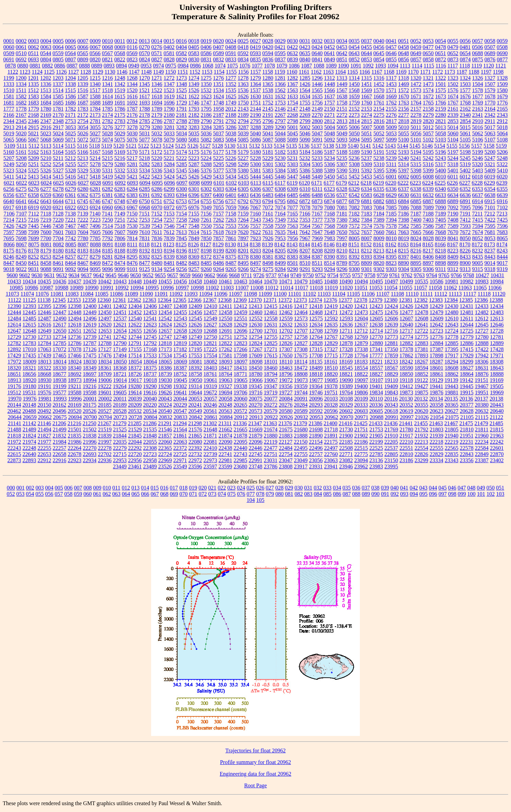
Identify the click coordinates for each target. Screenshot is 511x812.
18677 (60, 374)
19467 (482, 386)
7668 (440, 232)
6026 (71, 183)
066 (145, 494)
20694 (75, 417)
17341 (376, 349)
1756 (317, 103)
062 (107, 494)
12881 (391, 343)
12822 (226, 343)
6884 (403, 201)
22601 (497, 448)
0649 (416, 53)
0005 (58, 41)
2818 (404, 121)
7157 (218, 214)
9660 (197, 275)
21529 (135, 429)
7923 (256, 238)
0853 (367, 59)
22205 (391, 442)
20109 (361, 399)
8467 (83, 263)
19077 (316, 380)
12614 (14, 325)
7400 (416, 220)
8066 (9, 244)
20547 (180, 411)
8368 (182, 257)
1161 (304, 72)
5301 (268, 164)
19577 (60, 392)
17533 (150, 355)
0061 (21, 47)
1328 (502, 78)
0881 (35, 66)
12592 (331, 318)
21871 (210, 436)
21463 (436, 423)
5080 (182, 140)
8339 (169, 257)
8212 (366, 251)
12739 (90, 337)
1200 (21, 78)
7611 (157, 232)
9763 (419, 275)
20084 (286, 399)
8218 (440, 251)
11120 (499, 294)
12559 (286, 318)
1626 (243, 96)
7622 (255, 232)
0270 (144, 47)
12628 (226, 325)
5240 (403, 158)
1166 (364, 72)
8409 (453, 257)
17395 (452, 349)
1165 (352, 72)
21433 (376, 423)
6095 (157, 183)
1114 (417, 66)
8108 (120, 244)
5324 (21, 170)
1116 (441, 66)
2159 (441, 109)
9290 (293, 269)
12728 (497, 331)
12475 (376, 312)
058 (69, 494)
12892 (14, 349)
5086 (256, 140)
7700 (46, 238)
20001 (90, 399)
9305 (416, 269)
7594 (478, 226)
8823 (391, 263)
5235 (342, 158)
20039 (135, 399)
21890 (316, 436)
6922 (71, 207)
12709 (331, 331)
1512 (33, 90)
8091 (108, 244)
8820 (379, 263)
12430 (451, 306)
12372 (285, 300)
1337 (58, 84)
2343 (502, 115)
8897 (428, 263)
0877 (502, 59)
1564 (305, 90)
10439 (90, 281)
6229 (489, 183)
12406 (150, 306)
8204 (268, 251)
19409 (391, 386)
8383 (293, 257)
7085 (391, 207)
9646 (123, 275)
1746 (194, 103)
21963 (497, 436)
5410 (502, 170)
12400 (90, 306)
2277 (404, 115)
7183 (366, 214)
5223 (194, 158)
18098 (256, 362)
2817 (391, 121)
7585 (416, 226)
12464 (301, 312)
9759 (382, 275)
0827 (157, 59)
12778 (452, 337)
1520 (132, 90)
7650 (342, 232)
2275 (379, 115)
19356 (285, 386)
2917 (58, 127)
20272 (271, 405)
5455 (379, 177)
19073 (301, 380)
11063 (465, 288)
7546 (169, 226)
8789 (342, 263)
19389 (346, 386)
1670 (404, 96)
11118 (484, 294)
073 (212, 494)
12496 (90, 318)
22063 (180, 442)
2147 (293, 109)
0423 (305, 47)
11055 (406, 288)
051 (500, 488)
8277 (83, 257)
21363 (270, 423)
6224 (428, 183)
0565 (83, 53)
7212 (490, 214)
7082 (354, 207)
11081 (57, 294)
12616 (45, 325)
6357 (21, 195)
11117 (470, 294)
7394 (391, 220)
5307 (342, 164)
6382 (120, 195)
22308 (150, 448)
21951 (467, 436)
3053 (71, 127)
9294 (330, 269)
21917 (406, 436)
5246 (477, 158)
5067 (34, 140)
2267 (280, 115)
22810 (406, 454)
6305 (243, 189)
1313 (342, 78)
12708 (316, 331)
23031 (271, 460)
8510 (305, 263)
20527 (105, 411)
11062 (450, 288)
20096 (316, 399)
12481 (467, 312)
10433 (14, 281)
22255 (45, 448)
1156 (243, 72)
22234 (482, 442)
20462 (14, 411)
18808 (301, 374)
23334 (437, 460)
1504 (478, 84)
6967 (132, 207)
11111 (426, 294)
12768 (346, 337)
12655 (135, 331)
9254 (169, 269)
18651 (14, 374)
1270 (144, 78)
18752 (180, 374)
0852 (354, 59)
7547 (182, 226)
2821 (441, 121)
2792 (231, 121)
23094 (361, 460)
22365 (165, 448)
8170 (465, 244)
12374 (315, 300)
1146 (122, 72)
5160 (9, 152)
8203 (256, 251)
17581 (226, 355)
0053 (428, 41)
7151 (144, 214)
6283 (120, 189)
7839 (169, 238)
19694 (226, 392)
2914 (21, 127)
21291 (165, 423)
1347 (169, 84)
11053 (376, 288)
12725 (466, 331)
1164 (340, 72)
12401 (105, 306)
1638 (342, 96)
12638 (376, 325)
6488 (317, 195)
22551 (406, 448)
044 (433, 488)
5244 (453, 158)
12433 (482, 306)
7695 (9, 238)
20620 (422, 411)
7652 (354, 232)
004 (49, 488)
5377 (219, 170)
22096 (256, 442)
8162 (391, 244)
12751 (226, 337)
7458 (58, 226)
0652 (453, 53)
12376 (330, 300)
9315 (477, 269)
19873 (406, 392)
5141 (366, 146)
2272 (342, 115)
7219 (46, 220)
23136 (376, 460)
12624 (165, 325)
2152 (354, 109)
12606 (391, 318)
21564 (180, 429)
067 (155, 494)
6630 (404, 195)
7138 (70, 214)
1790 (169, 109)
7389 (379, 220)
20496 (60, 411)
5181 (268, 152)
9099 (120, 269)
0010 (108, 41)
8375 (231, 257)
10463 (241, 281)
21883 (286, 436)
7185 (391, 214)
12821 (210, 343)
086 (337, 494)
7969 (317, 238)
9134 (157, 269)
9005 (477, 263)
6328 (342, 189)
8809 (366, 263)
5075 (120, 140)
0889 (97, 66)
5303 (293, 164)
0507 (490, 47)
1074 (220, 66)
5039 (243, 133)
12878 (346, 343)
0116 (132, 47)
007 (78, 488)
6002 (404, 177)
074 (222, 494)
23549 (180, 466)
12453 (150, 312)
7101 (490, 207)
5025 (71, 133)
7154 (181, 214)
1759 (354, 103)
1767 (453, 103)
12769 (361, 337)
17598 (241, 355)
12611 (467, 318)
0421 (280, 47)
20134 (436, 399)
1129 (98, 72)
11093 (191, 294)
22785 (376, 454)
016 (164, 488)
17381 (422, 349)
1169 (401, 72)
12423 (376, 306)
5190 (367, 152)
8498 (268, 263)
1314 (354, 78)
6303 (219, 189)
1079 (282, 66)
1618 (157, 96)
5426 (194, 177)
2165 (502, 109)
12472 (346, 312)
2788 (182, 121)
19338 (240, 386)
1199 (9, 78)
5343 (169, 170)
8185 (108, 251)
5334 (145, 170)
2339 (453, 115)
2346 (34, 121)
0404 (181, 47)
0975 (171, 66)
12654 (120, 331)
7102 (502, 207)
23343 (452, 460)
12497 (105, 318)
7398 (404, 220)
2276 (391, 115)
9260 (206, 269)
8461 (58, 263)
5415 (58, 177)
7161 (268, 214)
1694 (157, 103)
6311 (317, 189)
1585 (58, 96)
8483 (194, 263)
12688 (210, 331)
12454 (165, 312)
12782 (14, 343)
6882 (379, 201)
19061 (210, 380)
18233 (391, 362)
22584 (482, 448)
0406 (206, 47)
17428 (497, 349)
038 (375, 488)
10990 (92, 288)
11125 (29, 300)
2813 (342, 121)
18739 (165, 374)
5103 (441, 140)
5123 (156, 146)
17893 (422, 355)
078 (260, 494)
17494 (120, 355)
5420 (120, 177)
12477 (406, 312)
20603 (361, 411)
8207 (305, 251)
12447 (60, 312)
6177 (329, 183)
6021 (9, 183)
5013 (440, 127)
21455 (421, 423)
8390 (330, 257)
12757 (286, 337)
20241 (195, 405)
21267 (105, 423)
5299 (243, 164)
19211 (75, 386)
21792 (422, 429)
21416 (345, 423)
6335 (379, 189)
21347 (255, 423)
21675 (286, 429)
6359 (46, 195)
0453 (342, 47)
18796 (286, 374)
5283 (157, 164)
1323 (453, 78)
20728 (135, 417)
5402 (465, 170)
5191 (379, 152)
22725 (180, 454)
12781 (497, 337)
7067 (256, 207)
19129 (436, 380)
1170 (413, 72)
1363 (243, 84)
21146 (44, 423)
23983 (376, 466)
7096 (478, 207)
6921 (58, 207)
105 (260, 500)
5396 (391, 170)
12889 (497, 343)
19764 (346, 392)
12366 (195, 300)
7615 (206, 232)
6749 (132, 201)
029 (289, 488)
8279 (95, 257)
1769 (478, 103)
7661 (391, 232)
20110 (376, 399)
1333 (9, 84)
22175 (331, 442)
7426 (9, 226)
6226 (452, 183)
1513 (46, 90)
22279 (120, 448)
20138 (497, 399)
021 (212, 488)
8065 (502, 238)
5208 (21, 158)
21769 (391, 429)
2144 (256, 109)
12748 (180, 337)
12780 (482, 337)
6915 (490, 201)
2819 (416, 121)
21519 (105, 429)
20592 (316, 411)
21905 (376, 436)
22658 (60, 454)
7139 (83, 214)
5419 (108, 177)
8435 (478, 257)
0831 (206, 59)
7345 (268, 220)
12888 (482, 343)
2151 (342, 109)
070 (184, 494)
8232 (477, 251)
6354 (490, 189)
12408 (180, 306)
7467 (71, 226)
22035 (120, 442)
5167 (95, 152)
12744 (135, 337)
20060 (241, 399)
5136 (304, 146)
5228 (255, 158)
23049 (301, 460)
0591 (231, 53)
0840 (305, 59)
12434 (497, 306)
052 (11, 494)
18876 (482, 374)
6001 (391, 177)
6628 (379, 195)
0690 (502, 53)
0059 (502, 41)
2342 (490, 115)
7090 (441, 207)
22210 (406, 442)
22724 (165, 454)
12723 (436, 331)
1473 (428, 84)
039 (385, 488)
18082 (210, 362)
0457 (391, 47)
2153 (367, 109)
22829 (437, 454)
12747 (165, 337)
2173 (95, 115)
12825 (271, 343)
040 (394, 488)
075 (232, 494)
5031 (145, 133)
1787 (132, 109)
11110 (412, 294)
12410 (210, 306)
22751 (271, 454)
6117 (280, 183)
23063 (331, 460)
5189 (354, 152)
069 (174, 494)
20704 (105, 417)
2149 (317, 109)
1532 (206, 90)
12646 (497, 325)
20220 (150, 405)
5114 (58, 146)
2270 (317, 115)
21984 (60, 442)
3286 (231, 127)
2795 (256, 121)
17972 (14, 362)
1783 (83, 109)
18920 (29, 380)
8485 (206, 263)
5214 (95, 158)
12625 (180, 325)
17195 (195, 349)
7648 (329, 232)
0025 (243, 41)
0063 (46, 47)
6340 (440, 189)
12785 (60, 343)
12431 (466, 306)
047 (462, 488)
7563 (293, 226)
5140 (353, 146)
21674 (271, 429)
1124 (37, 72)
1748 (219, 103)
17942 (482, 355)
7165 (292, 214)
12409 (195, 306)
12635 (331, 325)
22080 (195, 442)
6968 (145, 207)
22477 (271, 448)
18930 (45, 380)
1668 (379, 96)
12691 (226, 331)
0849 (330, 59)
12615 (29, 325)
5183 (293, 152)
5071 (71, 140)
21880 (271, 436)
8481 (169, 263)
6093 (133, 183)
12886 (467, 343)
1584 (46, 96)
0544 (46, 53)
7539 (145, 226)
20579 (271, 411)
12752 (241, 337)
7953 (280, 238)
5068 (46, 140)
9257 (194, 269)
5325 (34, 170)
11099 (265, 294)
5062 (478, 133)
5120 (119, 146)
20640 (497, 411)
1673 (441, 96)
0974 (158, 66)
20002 (105, 399)
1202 (46, 78)
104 (251, 500)
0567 (107, 53)
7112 (33, 214)
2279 (428, 115)
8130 (231, 244)
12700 (256, 331)
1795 (206, 109)
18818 (316, 374)
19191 (45, 386)
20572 (241, 411)
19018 (150, 380)
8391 (342, 257)
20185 (105, 405)
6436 (256, 195)
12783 (29, 343)
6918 (21, 207)
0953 (146, 66)
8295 (132, 257)
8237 (490, 251)
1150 (171, 72)
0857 (416, 59)
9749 (296, 275)
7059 (231, 207)
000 (11, 488)
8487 (231, 263)
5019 (9, 133)
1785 (108, 109)
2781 (95, 121)
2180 (169, 115)
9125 (145, 269)
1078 (269, 66)
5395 (379, 170)
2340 (465, 115)
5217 (132, 158)
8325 (157, 257)
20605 (376, 411)
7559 (280, 226)
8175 (9, 251)
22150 (301, 442)
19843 (391, 392)
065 (136, 494)
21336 (240, 423)
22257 (60, 448)
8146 (329, 244)
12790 (120, 343)
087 (347, 494)
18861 (437, 374)
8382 (280, 257)
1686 (71, 103)
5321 (490, 164)
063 (117, 494)
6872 (305, 201)
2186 (206, 115)
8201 (243, 251)
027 (270, 488)
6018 (477, 177)
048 (471, 488)
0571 (157, 53)
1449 (342, 84)
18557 (376, 368)
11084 (87, 294)
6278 (58, 189)
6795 (280, 201)
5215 (107, 158)
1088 (319, 66)
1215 (95, 78)
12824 (256, 343)
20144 (14, 405)
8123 (169, 244)
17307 (286, 349)
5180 (256, 152)
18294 (451, 362)
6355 (502, 189)
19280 (135, 386)
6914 (477, 201)
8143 (292, 244)
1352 (231, 84)
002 (30, 488)
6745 (83, 201)
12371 (270, 300)
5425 (182, 177)
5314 (403, 164)
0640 (317, 53)
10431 (497, 275)
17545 (180, 355)
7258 (182, 220)
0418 (243, 47)
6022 (22, 183)
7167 (317, 214)
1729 (182, 103)
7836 (157, 238)
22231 (466, 442)
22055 (150, 442)
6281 (95, 189)
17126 (90, 349)
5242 (428, 158)
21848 (150, 436)
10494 (361, 281)
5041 (268, 133)
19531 (29, 392)
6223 (415, 183)
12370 (255, 300)
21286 (150, 423)
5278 (95, 164)
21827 (45, 436)
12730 (29, 337)
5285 (182, 164)
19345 (255, 386)
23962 (361, 466)
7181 (342, 214)
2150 (330, 109)
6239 (502, 183)
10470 (271, 281)
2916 (46, 127)
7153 (169, 214)
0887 (72, 66)
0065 (71, 47)
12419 (331, 306)
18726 (135, 374)
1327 (490, 78)
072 (203, 494)
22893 (29, 460)
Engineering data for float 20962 (255, 774)
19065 (241, 380)
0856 (404, 59)
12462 (286, 312)
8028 (428, 238)
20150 (45, 405)
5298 (231, 164)
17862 (406, 355)
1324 (465, 78)
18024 (75, 362)
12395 (45, 306)
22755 (301, 454)
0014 (157, 41)
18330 (60, 368)
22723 (150, 454)
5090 (305, 140)
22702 (105, 454)
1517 (95, 90)
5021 (34, 133)
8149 (342, 244)
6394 (182, 195)
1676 (465, 96)
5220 (157, 158)
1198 (498, 72)
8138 (255, 244)
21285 (135, 423)
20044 (180, 399)
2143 (243, 109)
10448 (135, 281)
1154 (219, 72)
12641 (422, 325)
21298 (195, 423)
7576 (379, 226)
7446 (46, 226)
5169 (120, 152)
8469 (95, 263)
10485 (316, 281)
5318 (453, 164)
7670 (453, 232)
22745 (256, 454)
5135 (292, 146)
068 (165, 494)
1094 (393, 66)
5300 (256, 164)
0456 (379, 47)
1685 (58, 103)
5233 (317, 158)
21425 (361, 423)
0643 (354, 53)
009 (97, 488)
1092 (368, 66)
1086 (294, 66)
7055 (219, 207)
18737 (150, 374)
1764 (416, 103)
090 (376, 494)
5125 (181, 146)
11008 (257, 288)
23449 (120, 466)
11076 (42, 294)
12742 (120, 337)
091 (385, 494)
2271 (330, 115)
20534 (150, 411)
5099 (391, 140)
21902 (361, 436)
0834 (243, 59)
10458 (195, 281)
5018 (502, 127)
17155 (135, 349)
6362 (83, 195)
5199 (478, 152)
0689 (490, 53)
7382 (354, 220)
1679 (502, 96)
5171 (145, 152)
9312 (453, 269)
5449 (317, 177)
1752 (268, 103)
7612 (169, 232)
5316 (428, 164)
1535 (231, 90)
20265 (241, 405)
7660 (379, 232)
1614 (108, 96)
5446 (280, 177)
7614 (194, 232)
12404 (135, 306)
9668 (234, 275)
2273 (354, 115)
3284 (206, 127)
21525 (120, 429)
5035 (194, 133)
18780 (256, 374)
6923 (83, 207)
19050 (195, 380)
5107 (490, 140)
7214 (9, 220)
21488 (14, 429)
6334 (366, 189)
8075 (34, 244)
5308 (354, 164)
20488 (29, 411)
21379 (300, 423)
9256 (182, 269)
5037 (219, 133)
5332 (120, 170)
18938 (60, 380)
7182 (354, 214)
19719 (271, 392)
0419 (255, 47)
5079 (169, 140)
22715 (120, 454)
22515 (361, 448)
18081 (195, 362)
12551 (241, 318)
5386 (305, 170)
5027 (95, 133)
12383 (436, 300)
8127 (206, 244)
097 (443, 494)
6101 (219, 183)
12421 (361, 306)
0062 (34, 47)
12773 (391, 337)
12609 (437, 318)
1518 (107, 90)
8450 (21, 263)
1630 (256, 96)
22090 (226, 442)
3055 (95, 127)
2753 (71, 121)
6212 (354, 183)
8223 (453, 251)
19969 (497, 392)
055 (40, 494)
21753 (376, 429)
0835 (256, 59)
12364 (165, 300)
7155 (194, 214)
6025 (59, 183)
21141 (15, 423)
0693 (34, 59)
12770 (376, 337)
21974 (29, 442)
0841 (317, 59)
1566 (329, 90)
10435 (45, 281)
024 (241, 488)
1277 (231, 78)
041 (404, 488)
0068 (108, 47)
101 (481, 494)
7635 (280, 232)
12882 (406, 343)
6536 (330, 195)
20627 (452, 411)
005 (59, 488)
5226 (231, 158)
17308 (301, 349)
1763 (404, 103)
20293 (316, 405)
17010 (29, 349)
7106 (9, 214)
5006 (354, 127)
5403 (478, 170)
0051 (403, 41)
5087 (268, 140)
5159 (501, 146)
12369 (240, 300)
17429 (14, 355)
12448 (75, 312)
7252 (132, 220)
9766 (456, 275)
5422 (145, 177)
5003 (317, 127)
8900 (465, 263)
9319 (502, 269)
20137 (482, 399)
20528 (120, 411)
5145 (415, 146)
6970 (157, 207)
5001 (293, 127)
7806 (120, 238)
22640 (29, 454)
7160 (255, 214)
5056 (416, 133)
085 (328, 494)
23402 (497, 460)
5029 (120, 133)
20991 (392, 417)
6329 (354, 189)
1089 (331, 66)
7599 (34, 232)
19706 (241, 392)
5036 (206, 133)
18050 (120, 362)
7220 (58, 220)
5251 (34, 164)
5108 (502, 140)
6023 (34, 183)
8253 (46, 257)
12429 (436, 306)
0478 (440, 47)
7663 (403, 232)
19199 (60, 386)
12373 (300, 300)
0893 (109, 66)
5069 (58, 140)
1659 (354, 96)
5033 (169, 133)
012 (126, 488)
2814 (354, 121)
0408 (231, 47)
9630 (37, 275)
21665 (241, 429)
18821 (346, 374)
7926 (268, 238)
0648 (403, 53)
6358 (34, 195)
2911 (490, 121)
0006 (71, 41)
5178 (231, 152)
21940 (452, 436)
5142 (378, 146)
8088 (95, 244)
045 (442, 488)
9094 (83, 269)
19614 (135, 392)
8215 (403, 251)
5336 (157, 170)
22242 (497, 442)
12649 (45, 331)
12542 (165, 318)
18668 (45, 374)
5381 (256, 170)
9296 (342, 269)
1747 (206, 103)
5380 (243, 170)
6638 (490, 195)
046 (452, 488)
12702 (286, 331)
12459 (241, 312)
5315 (416, 164)
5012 (428, 127)
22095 (241, 442)
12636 (346, 325)
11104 (339, 294)
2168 (34, 115)
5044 (280, 133)
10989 (76, 288)
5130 (230, 146)
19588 (75, 392)
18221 (376, 362)
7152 (157, 214)
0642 (342, 53)
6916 (502, 201)
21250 (89, 423)
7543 (157, 226)
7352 (293, 220)
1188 (474, 72)
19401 (376, 386)
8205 (280, 251)
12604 (361, 318)
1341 (108, 84)
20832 (166, 417)
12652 (90, 331)
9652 (148, 275)
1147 (134, 72)
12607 (406, 318)
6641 (21, 201)
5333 (132, 170)
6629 (391, 195)
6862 (292, 201)
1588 (95, 96)
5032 (157, 133)
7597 (9, 232)
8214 (391, 251)
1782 (71, 109)
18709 (105, 374)
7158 (231, 214)
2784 (132, 121)
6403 (243, 195)
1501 (441, 84)
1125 (49, 72)
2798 (293, 121)
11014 (286, 288)
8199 (219, 251)
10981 (452, 281)
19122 (421, 380)
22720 (135, 454)
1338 (71, 84)
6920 (46, 207)
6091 (108, 183)
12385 (466, 300)
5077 (145, 140)
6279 (71, 189)
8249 (21, 257)
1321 (428, 78)
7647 (317, 232)
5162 (34, 152)
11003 (227, 288)
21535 (150, 429)
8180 (58, 251)
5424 (169, 177)
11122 (15, 300)
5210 (46, 158)
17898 (437, 355)
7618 (218, 232)
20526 (90, 411)
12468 (316, 312)
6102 (231, 183)
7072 (268, 207)
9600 (12, 275)
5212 (70, 158)
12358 (89, 300)
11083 (72, 294)
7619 (231, 232)
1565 (317, 90)
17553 (195, 355)
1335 (34, 84)
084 (318, 494)
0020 (218, 41)
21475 (466, 423)
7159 (243, 214)
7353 (305, 220)
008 (88, 488)
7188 (428, 214)
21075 (452, 417)
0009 (95, 41)
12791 (135, 343)
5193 (404, 152)
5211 (58, 158)
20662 (45, 417)
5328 (71, 170)
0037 (366, 41)
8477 (145, 263)
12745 (150, 337)
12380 (391, 300)
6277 (46, 189)
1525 (181, 90)
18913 (14, 380)
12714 (376, 331)
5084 (231, 140)
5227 (243, 158)
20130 (406, 399)
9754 (333, 275)
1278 (243, 78)
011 (116, 488)
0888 (84, 66)
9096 (108, 269)
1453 (391, 84)
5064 (502, 133)
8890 (403, 263)
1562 (280, 90)
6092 (120, 183)
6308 (280, 189)
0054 (440, 41)
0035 (354, 41)
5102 (428, 140)
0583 (194, 53)
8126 (194, 244)
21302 (210, 423)
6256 (9, 189)
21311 (225, 423)
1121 (501, 66)
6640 (9, 201)
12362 (134, 300)
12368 (225, 300)
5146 (427, 146)
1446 (317, 84)
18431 (241, 368)
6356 (9, 195)
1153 (207, 72)
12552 (256, 318)
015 (155, 488)
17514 (135, 355)
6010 (441, 177)
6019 (490, 177)
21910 (391, 436)
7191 (465, 214)
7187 (416, 214)
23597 (210, 466)
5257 (83, 164)
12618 (75, 325)
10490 (346, 281)
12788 (105, 343)
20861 (211, 417)
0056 (465, 41)
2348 (58, 121)
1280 (268, 78)
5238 (379, 158)
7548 (194, 226)
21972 (14, 442)
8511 (317, 263)
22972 (195, 460)
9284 (280, 269)
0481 (465, 47)
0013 (144, 41)
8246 (9, 257)
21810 (467, 429)
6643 (46, 201)
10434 (29, 281)
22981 (226, 460)
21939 (437, 436)
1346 (157, 84)
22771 (346, 454)
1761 (379, 103)
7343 (256, 220)
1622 (194, 96)
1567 (342, 90)
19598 (90, 392)
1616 (132, 96)
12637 (361, 325)
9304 (404, 269)
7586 (428, 226)
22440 (241, 448)
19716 (256, 392)
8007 (367, 238)
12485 (29, 318)
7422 (490, 220)
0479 (453, 47)
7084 (379, 207)
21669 (256, 429)
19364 (316, 386)
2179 (157, 115)
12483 (497, 312)
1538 (268, 90)
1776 (502, 103)
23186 (406, 460)
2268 (293, 115)
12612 (482, 318)
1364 (256, 84)
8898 (440, 263)
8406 (428, 257)
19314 (195, 386)
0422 (292, 47)
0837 (280, 59)
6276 (34, 189)
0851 (342, 59)
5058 (441, 133)
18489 (316, 368)
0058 (490, 41)
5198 (465, 152)
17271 (271, 349)
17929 (467, 355)
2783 (120, 121)
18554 (361, 368)
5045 (293, 133)
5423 (157, 177)
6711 (70, 201)
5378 (231, 170)
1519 (120, 90)
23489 (150, 466)
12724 (451, 331)
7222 (83, 220)
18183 (361, 362)
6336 (391, 189)
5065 (9, 140)
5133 (267, 146)
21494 (45, 429)
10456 (180, 281)
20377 (467, 405)
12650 (60, 331)
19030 (165, 380)
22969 (165, 460)
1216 (107, 78)
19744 (301, 392)
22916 (60, 460)
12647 (14, 331)
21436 (391, 423)
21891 (331, 436)
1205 (83, 78)
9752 (320, 275)
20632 (482, 411)
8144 (305, 244)
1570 (379, 90)
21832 (60, 436)
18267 (421, 362)
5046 (305, 133)
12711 (346, 331)
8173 (490, 244)
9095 (95, 269)
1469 (404, 84)
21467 (451, 423)
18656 (29, 374)
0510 (21, 53)
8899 (453, 263)
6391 (145, 195)
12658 (180, 331)
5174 (182, 152)
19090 (346, 380)
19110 (391, 380)
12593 (346, 318)
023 (231, 488)
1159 (280, 72)
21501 (75, 429)
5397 (404, 170)
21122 (496, 417)
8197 (194, 251)
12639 (391, 325)
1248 (120, 78)
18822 (361, 374)
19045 (180, 380)
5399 (428, 170)
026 (260, 488)
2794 (243, 121)
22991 (256, 460)
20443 (497, 405)
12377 (345, 300)
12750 (210, 337)
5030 (132, 133)
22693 (90, 454)
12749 (195, 337)
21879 (256, 436)
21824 (29, 436)
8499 (280, 263)
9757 (357, 275)
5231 (292, 158)
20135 (451, 399)
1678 (490, 96)
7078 (305, 207)
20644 (15, 417)
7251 (120, 220)
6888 (440, 201)
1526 (194, 90)
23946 (346, 466)
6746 (95, 201)
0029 (280, 41)
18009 (29, 362)
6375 (95, 195)
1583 (34, 96)
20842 (196, 417)
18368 (120, 368)
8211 (354, 251)
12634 (316, 325)
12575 (316, 318)
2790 (206, 121)
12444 (14, 312)
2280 (441, 115)
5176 (206, 152)
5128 (218, 146)
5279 (108, 164)
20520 (75, 411)
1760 (367, 103)
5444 (256, 177)
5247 (490, 158)
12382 (421, 300)
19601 (105, 392)
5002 (305, 127)
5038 (231, 133)
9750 (308, 275)
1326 (477, 78)
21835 (75, 436)
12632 (286, 325)
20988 (377, 417)
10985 (16, 288)
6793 (255, 201)
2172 (83, 115)
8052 (478, 238)
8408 (441, 257)
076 (241, 494)
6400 (219, 195)
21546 (165, 429)
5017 (490, 127)
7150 (132, 214)
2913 (9, 127)
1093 (380, 66)
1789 (157, 109)
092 (395, 494)
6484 (280, 195)
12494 (75, 318)
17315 (316, 349)
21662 (226, 429)
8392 (354, 257)
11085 (102, 294)
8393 (367, 257)
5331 (108, 170)
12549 (210, 318)
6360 (58, 195)
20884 (226, 417)
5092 (330, 140)
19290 (150, 386)
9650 (136, 275)
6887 (428, 201)
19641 (180, 392)
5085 (243, 140)
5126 (193, 146)
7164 (280, 214)
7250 (108, 220)
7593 (465, 226)
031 (308, 488)
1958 (219, 109)
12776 (437, 337)
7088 (416, 207)
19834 (376, 392)
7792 (108, 238)
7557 (256, 226)
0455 (366, 47)
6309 (293, 189)
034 (337, 488)
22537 (391, 448)
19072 (286, 380)
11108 (397, 294)
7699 (34, 238)
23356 (467, 460)
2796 (268, 121)
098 (452, 494)
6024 (46, 183)
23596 (195, 466)
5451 (342, 177)
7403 (428, 220)
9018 (9, 269)
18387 (180, 368)
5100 (404, 140)
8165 (428, 244)
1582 (21, 96)
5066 (21, 140)
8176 (21, 251)
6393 (169, 195)
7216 (34, 220)
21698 (316, 429)
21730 (346, 429)
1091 (356, 66)
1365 (268, 84)
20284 (301, 405)
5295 (219, 164)
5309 (367, 164)
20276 (286, 405)
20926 (286, 417)
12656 (150, 331)
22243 (14, 448)
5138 (329, 146)
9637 (86, 275)
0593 (255, 53)
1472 (416, 84)
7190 (453, 214)
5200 (490, 152)
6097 (182, 183)
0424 (317, 47)
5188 (342, 152)
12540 (135, 318)
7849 (194, 238)
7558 (268, 226)
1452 (379, 84)
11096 (221, 294)
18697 (90, 374)
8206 (293, 251)
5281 (132, 164)
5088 (280, 140)
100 (472, 494)
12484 (14, 318)
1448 (330, 84)
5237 (366, 158)
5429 (206, 177)
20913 (256, 417)
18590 (406, 368)
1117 (453, 66)
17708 (316, 355)
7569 (342, 226)
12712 (361, 331)
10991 (107, 288)
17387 (437, 349)
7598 (21, 232)
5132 (255, 146)
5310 (379, 164)
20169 (75, 405)
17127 (105, 349)
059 (78, 494)
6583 (367, 195)
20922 (271, 417)
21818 (14, 436)
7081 (342, 207)
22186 (361, 442)
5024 (58, 133)
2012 (231, 109)
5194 (416, 152)
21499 (60, 429)
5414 (46, 177)
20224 (165, 405)
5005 (342, 127)
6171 (317, 183)
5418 (95, 177)
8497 (256, 263)
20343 (391, 405)
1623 (206, 96)
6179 (341, 183)
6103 (244, 183)
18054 (135, 362)
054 (30, 494)
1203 (58, 78)
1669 (391, 96)
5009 (391, 127)
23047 (286, 460)
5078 (157, 140)
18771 (241, 374)
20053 (195, 399)
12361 (119, 300)
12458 (226, 312)
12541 (150, 318)
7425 (502, 220)
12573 (301, 318)
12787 (90, 343)
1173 (449, 72)
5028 (108, 133)
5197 (453, 152)
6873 (317, 201)
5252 (46, 164)
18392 (195, 368)
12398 (75, 306)
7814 (132, 238)
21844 (120, 436)
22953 (120, 460)
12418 (316, 306)
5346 (194, 170)
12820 (195, 343)
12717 (406, 331)
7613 (181, 232)
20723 (120, 417)
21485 (496, 423)
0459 (416, 47)
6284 (132, 189)
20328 (331, 405)
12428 (421, 306)
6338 (416, 189)
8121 (157, 244)
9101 (132, 269)
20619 (406, 411)
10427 (482, 275)
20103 (331, 399)
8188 (120, 251)
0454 (354, 47)
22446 (256, 448)
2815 (367, 121)
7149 (120, 214)
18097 (241, 362)
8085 (71, 244)
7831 (145, 238)
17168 (150, 349)
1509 (502, 84)
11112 (441, 294)
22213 (421, 442)
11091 (161, 294)
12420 (346, 306)
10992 (122, 288)
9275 (268, 269)
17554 (210, 355)
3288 (256, 127)
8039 (441, 238)
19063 (226, 380)
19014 (120, 380)
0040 (379, 41)
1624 (219, 96)
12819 (180, 343)
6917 (9, 207)
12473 (361, 312)
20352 (406, 405)
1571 (391, 90)
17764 (361, 355)
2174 (108, 115)
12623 (150, 325)
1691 (120, 103)
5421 (132, 177)
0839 (293, 59)
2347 (46, 121)
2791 (219, 121)
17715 (331, 355)
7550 (206, 226)
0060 (9, 47)
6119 (292, 183)
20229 (180, 405)
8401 (416, 257)
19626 (165, 392)
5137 (316, 146)
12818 (165, 343)
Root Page (255, 785)
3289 (268, 127)
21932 (422, 436)
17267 (256, 349)
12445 (29, 312)
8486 (219, 263)
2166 (9, 115)
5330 (95, 170)
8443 (490, 257)
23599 (226, 466)
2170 (58, 115)
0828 (169, 59)
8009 (379, 238)
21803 (437, 429)
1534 (218, 90)
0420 (268, 47)
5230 (280, 158)
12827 (301, 343)
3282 (182, 127)
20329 (346, 405)
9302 (379, 269)
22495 (301, 448)
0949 (134, 66)
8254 (58, 257)
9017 (502, 263)
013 (135, 488)
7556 (243, 226)
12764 (316, 337)
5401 (453, 170)
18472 (301, 368)
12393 (29, 306)
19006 (105, 380)
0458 (403, 47)
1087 (306, 66)
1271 (157, 78)
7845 (182, 238)
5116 (82, 146)
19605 (120, 392)
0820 (95, 59)
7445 (34, 226)
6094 (145, 183)
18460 (271, 368)
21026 (422, 417)
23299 (422, 460)
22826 (422, 454)
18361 (105, 368)
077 (251, 494)
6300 (182, 189)
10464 (256, 281)
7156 (206, 214)
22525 (376, 448)
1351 (219, 84)
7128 (58, 214)
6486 (305, 195)
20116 (391, 399)
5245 (465, 158)
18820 (331, 374)
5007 (367, 127)
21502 (90, 429)
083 (308, 494)
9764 (431, 275)
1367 (293, 84)
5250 (21, 164)
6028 (96, 183)
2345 (21, 121)
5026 (83, 133)
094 (414, 494)
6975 (182, 207)
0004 (46, 41)
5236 (354, 158)
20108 (346, 399)
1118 (465, 66)
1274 (194, 78)
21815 (497, 429)
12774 (406, 337)
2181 (182, 115)
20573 (256, 411)
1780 (46, 109)
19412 (406, 386)
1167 (377, 72)
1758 (342, 103)
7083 (367, 207)
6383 (132, 195)
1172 (437, 72)
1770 (490, 103)
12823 (241, 343)
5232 (305, 158)
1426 (305, 84)
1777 (9, 109)
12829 (331, 343)
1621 (182, 96)
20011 (120, 399)
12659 (195, 331)
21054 (437, 417)
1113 (405, 66)
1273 (181, 78)
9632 (62, 275)
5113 (46, 146)
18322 (45, 368)
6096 (170, 183)
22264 (75, 448)
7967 (305, 238)
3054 (83, 127)
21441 (406, 423)
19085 (331, 380)
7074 (280, 207)
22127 (285, 442)
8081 (46, 244)
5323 (9, 170)
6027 (83, 183)
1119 (477, 66)
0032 (317, 41)
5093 (342, 140)
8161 (379, 244)
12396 (60, 306)
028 (279, 488)
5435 (243, 177)
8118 (144, 244)
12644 (467, 325)
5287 (194, 164)
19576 (45, 392)
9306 (428, 269)
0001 (9, 41)
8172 (477, 244)
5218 (144, 158)
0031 (305, 41)
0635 (305, 53)
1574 (428, 90)
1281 (280, 78)
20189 (120, 405)
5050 (354, 133)
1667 (367, 96)
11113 (455, 294)
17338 (361, 349)
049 (481, 488)
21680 (301, 429)
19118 (406, 380)
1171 (425, 72)
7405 (441, 220)
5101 (416, 140)
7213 (502, 214)
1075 (232, 66)
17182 (180, 349)
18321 (29, 368)
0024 (231, 41)
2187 (219, 115)
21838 (90, 436)
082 (299, 494)
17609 (256, 355)
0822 (120, 59)
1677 (478, 96)
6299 (169, 189)
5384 (280, 170)
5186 (317, 152)
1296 (317, 78)
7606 (108, 232)
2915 (34, 127)
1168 (389, 72)
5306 (330, 164)
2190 (256, 115)
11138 (44, 300)
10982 (467, 281)
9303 (391, 269)
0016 (181, 41)
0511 (33, 53)
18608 (452, 368)
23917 (301, 466)
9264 (219, 269)
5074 (108, 140)
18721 (120, 374)
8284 (120, 257)
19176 (14, 386)
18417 (226, 368)
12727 (482, 331)
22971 (180, 460)
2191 (268, 115)
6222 (403, 183)
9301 (367, 269)
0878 (10, 66)
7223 (95, 220)
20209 (135, 405)
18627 (467, 368)
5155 (452, 146)
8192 (145, 251)
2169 (46, 115)
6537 (342, 195)
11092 (176, 294)
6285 (145, 189)
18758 (195, 374)
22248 (29, 448)
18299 (466, 362)
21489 (29, 429)
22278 (105, 448)
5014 (453, 127)
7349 (280, 220)
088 (356, 494)
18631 (482, 368)
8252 (34, 257)
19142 (466, 380)
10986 (31, 288)
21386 (315, 423)
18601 (437, 368)
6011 (453, 177)
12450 (105, 312)
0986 (195, 66)
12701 (271, 331)
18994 (90, 380)
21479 (481, 423)
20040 (150, 399)
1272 (169, 78)
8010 (391, 238)
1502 (453, 84)
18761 (210, 374)
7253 (145, 220)
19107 (376, 380)
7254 (157, 220)
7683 (502, 232)
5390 (342, 170)
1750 (243, 103)
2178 (145, 115)
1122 (13, 72)
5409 (490, 170)
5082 (206, 140)
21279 (120, 423)
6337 (403, 189)
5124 (168, 146)
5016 (477, 127)
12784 (45, 343)
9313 (465, 269)
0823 (132, 59)
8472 (108, 263)
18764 (226, 374)
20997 (407, 417)
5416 (71, 177)
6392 (157, 195)
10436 (60, 281)
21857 (165, 436)
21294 (180, 423)
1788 (145, 109)
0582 (181, 53)
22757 (316, 454)
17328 (346, 349)
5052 (379, 133)
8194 (169, 251)
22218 (436, 442)
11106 (368, 294)
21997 (105, 442)
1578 (477, 90)
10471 (286, 281)
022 (222, 488)
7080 (330, 207)
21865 (195, 436)
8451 (34, 263)
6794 (268, 201)
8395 (391, 257)
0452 (329, 47)
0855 (391, 59)
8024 (416, 238)
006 (69, 488)
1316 (379, 78)
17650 (286, 355)
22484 (286, 448)
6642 (34, 201)
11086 (116, 294)
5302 (280, 164)
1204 (70, 78)
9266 (243, 269)
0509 (9, 53)
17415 (467, 349)
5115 (70, 146)
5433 (219, 177)
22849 (482, 454)
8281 (108, 257)
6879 (354, 201)
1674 (453, 96)
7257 (169, 220)
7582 (404, 226)
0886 (60, 66)
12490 (60, 318)
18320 (14, 368)
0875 (478, 59)
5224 (206, 158)
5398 (416, 170)
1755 (305, 103)
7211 (477, 214)
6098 (194, 183)
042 (414, 488)
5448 (305, 177)
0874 (465, 59)
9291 (305, 269)
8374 (219, 257)
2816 (379, 121)
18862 (452, 374)
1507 (490, 84)
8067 (21, 244)
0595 (280, 53)
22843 (467, 454)
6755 (206, 201)
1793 (194, 109)
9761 (394, 275)
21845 (135, 436)
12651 (75, 331)
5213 (83, 158)
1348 (182, 84)
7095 (465, 207)
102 (491, 494)
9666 (222, 275)
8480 (157, 263)
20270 (256, 405)
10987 (46, 288)
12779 (467, 337)
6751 (157, 201)
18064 (150, 362)
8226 (465, 251)
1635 (317, 96)
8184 (95, 251)
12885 (452, 343)
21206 (59, 423)
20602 (346, 411)
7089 (428, 207)
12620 (105, 325)
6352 (465, 189)
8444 (502, 257)
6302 (206, 189)
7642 (305, 232)
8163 (403, 244)
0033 (329, 41)
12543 (180, 318)
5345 (182, 170)
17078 (75, 349)
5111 (22, 146)
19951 (482, 392)
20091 (301, 399)
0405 (194, 47)
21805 (452, 429)
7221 (71, 220)
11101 (295, 294)
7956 (293, 238)
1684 (46, 103)
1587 (83, 96)
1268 (132, 78)
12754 (256, 337)
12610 (452, 318)
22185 (346, 442)
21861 (180, 436)
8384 (305, 257)
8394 (379, 257)
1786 (120, 109)
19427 (421, 386)
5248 (502, 158)
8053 (490, 238)
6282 (108, 189)
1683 (34, 103)
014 (145, 488)
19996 (75, 399)
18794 (271, 374)
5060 (453, 133)
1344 (132, 84)
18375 (150, 368)
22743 (241, 454)
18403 (210, 368)
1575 (440, 90)
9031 (34, 269)
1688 (95, 103)
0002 (21, 41)
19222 (105, 386)
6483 (268, 195)
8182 (71, 251)
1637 (330, 96)
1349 (194, 84)
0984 (183, 66)
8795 (354, 263)
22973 (210, 460)
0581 (169, 53)
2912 (502, 121)
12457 (210, 312)
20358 (437, 405)
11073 (12, 294)
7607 (120, 232)
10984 (497, 281)
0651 (440, 53)
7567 (317, 226)
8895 (416, 263)
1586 (71, 96)
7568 (330, 226)
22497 (331, 448)
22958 (150, 460)
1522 (157, 90)
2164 (490, 109)
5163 (46, 152)
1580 (502, 90)
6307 (268, 189)
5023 (46, 133)
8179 (46, 251)
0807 (71, 59)
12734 (60, 337)
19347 (270, 386)
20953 (316, 417)
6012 (465, 177)
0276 (157, 47)
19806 (361, 392)
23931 (316, 466)
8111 (132, 244)
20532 (135, 411)
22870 (497, 454)
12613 (497, 318)
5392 (367, 170)
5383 (268, 170)
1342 (120, 84)
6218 (366, 183)
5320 (477, 164)
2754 (83, 121)
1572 (403, 90)
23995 (391, 466)
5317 (440, 164)
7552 (219, 226)
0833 (231, 59)
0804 (46, 59)
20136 (466, 399)
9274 (256, 269)
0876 (490, 59)
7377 (317, 220)
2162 (465, 109)
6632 (428, 195)
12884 (437, 343)
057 (59, 494)
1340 (95, 84)
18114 (301, 362)
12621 (120, 325)
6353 (477, 189)
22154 (316, 442)
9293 (317, 269)
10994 (137, 288)
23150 (391, 460)
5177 (219, 152)
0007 (83, 41)
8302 (145, 257)
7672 (465, 232)
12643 (452, 325)
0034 (342, 41)
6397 (206, 195)
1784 (95, 109)
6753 (181, 201)
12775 (422, 337)
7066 (243, 207)
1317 (391, 78)
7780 (83, 238)
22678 (75, 454)
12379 (376, 300)
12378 (361, 300)
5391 (354, 170)
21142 (29, 423)
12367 (210, 300)
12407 (165, 306)
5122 (144, 146)
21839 (105, 436)
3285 (219, 127)
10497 (391, 281)
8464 (71, 263)
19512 (14, 392)
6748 (120, 201)
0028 (268, 41)
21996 (90, 442)
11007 (242, 288)
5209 (34, 158)
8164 (416, 244)
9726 (259, 275)
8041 (453, 238)
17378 (406, 349)
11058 (435, 288)
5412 (21, 177)
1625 (231, 96)
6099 (207, 183)
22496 (316, 448)
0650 (428, 53)
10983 (482, 281)
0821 (108, 59)
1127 (74, 72)
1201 (33, 78)
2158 (428, 109)
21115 (482, 417)
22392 (195, 448)
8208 (317, 251)
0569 (132, 53)
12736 (75, 337)
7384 (367, 220)
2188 (231, 115)
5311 (391, 164)
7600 (46, 232)
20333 (361, 405)
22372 (180, 448)
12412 (240, 306)
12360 (104, 300)
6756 (218, 201)
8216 (416, 251)
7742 (71, 238)
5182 (280, 152)
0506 (477, 47)
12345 (59, 300)
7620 (243, 232)
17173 (165, 349)
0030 (292, 41)
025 (251, 488)
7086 (404, 207)
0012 (132, 41)
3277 (120, 127)
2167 (21, 115)
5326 (46, 170)
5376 (206, 170)
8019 (404, 238)
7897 (243, 238)
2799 (305, 121)
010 (107, 488)
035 (346, 488)
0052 (416, 41)
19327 (225, 386)
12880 (376, 343)
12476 (391, 312)
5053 (391, 133)
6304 (231, 189)
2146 (280, 109)
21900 (346, 436)
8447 (9, 263)
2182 (194, 115)
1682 (21, 103)
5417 (83, 177)
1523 (169, 90)
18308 (497, 362)
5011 (416, 127)
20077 (271, 399)
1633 (293, 96)
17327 (331, 349)
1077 (257, 66)
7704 (58, 238)
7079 (317, 207)
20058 (226, 399)
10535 (422, 281)
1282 (292, 78)
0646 (391, 53)
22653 (45, 454)
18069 (180, 362)
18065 (165, 362)
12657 (165, 331)
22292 (135, 448)
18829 (391, 374)
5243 (440, 158)
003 (40, 488)
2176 (132, 115)
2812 (330, 121)
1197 (486, 72)
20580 (286, 411)
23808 (286, 466)
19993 (60, 399)
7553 (231, 226)
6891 (465, 201)
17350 (391, 349)
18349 (90, 368)
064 (126, 494)
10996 (167, 288)
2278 (416, 115)
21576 (195, 429)
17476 (105, 355)
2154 (379, 109)
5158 (489, 146)
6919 (34, 207)
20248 (226, 405)
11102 (309, 294)
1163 (328, 72)
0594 (268, 53)
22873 (14, 460)
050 (490, 488)
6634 (453, 195)
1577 (465, 90)
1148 (146, 72)
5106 (478, 140)
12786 (75, 343)
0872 (441, 59)
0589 (218, 53)
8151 (354, 244)
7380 (342, 220)
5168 (108, 152)
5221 (169, 158)
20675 (60, 417)
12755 (271, 337)
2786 (157, 121)
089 (366, 494)
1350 (206, 84)
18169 (346, 362)
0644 (366, 53)
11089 (131, 294)
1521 (144, 90)
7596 (502, 226)
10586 (437, 281)
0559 (58, 53)
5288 (206, 164)
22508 (346, 448)
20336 (376, 405)
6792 (243, 201)
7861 (231, 238)
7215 (21, 220)
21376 (285, 423)
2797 (280, 121)
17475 (90, 355)
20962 (331, 417)
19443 (451, 386)
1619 (169, 96)
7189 (440, 214)
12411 (225, 306)
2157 (416, 109)
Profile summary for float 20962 (255, 762)
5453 (367, 177)
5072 (83, 140)
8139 (268, 244)
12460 (256, 312)
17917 (452, 355)
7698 (21, 238)
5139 (341, 146)
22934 (90, 460)
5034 (182, 133)
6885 (416, 201)
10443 (120, 281)
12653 (105, 331)
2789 (194, 121)
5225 (218, 158)
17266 (241, 349)
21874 (226, 436)
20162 (60, 405)
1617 (145, 96)
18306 (482, 362)
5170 (132, 152)
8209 (330, 251)
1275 (206, 78)
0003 (34, 41)
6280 (83, 189)
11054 (391, 288)
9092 (71, 269)
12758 (301, 337)
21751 (361, 429)
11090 (146, 294)
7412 (465, 220)
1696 (169, 103)
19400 (361, 386)
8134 (243, 244)
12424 (391, 306)
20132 (421, 399)
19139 (451, 380)
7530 (132, 226)
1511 (21, 90)
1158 (267, 72)
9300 (354, 269)
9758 (370, 275)
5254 (58, 164)
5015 (465, 127)
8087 (83, 244)
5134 (279, 146)
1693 (145, 103)
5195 (428, 152)
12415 (270, 306)
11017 (301, 288)
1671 (416, 96)
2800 (317, 121)
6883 (391, 201)
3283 (194, 127)
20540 (165, 411)
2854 (465, 121)
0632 (292, 53)
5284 (169, 164)
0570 (144, 53)
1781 (58, 109)
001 (21, 488)
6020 (502, 177)
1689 (108, 103)
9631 (49, 275)
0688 (477, 53)
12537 (120, 318)
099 (462, 494)
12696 (241, 331)
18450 (256, 368)
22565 (452, 448)
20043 (165, 399)
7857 (219, 238)
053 (21, 494)
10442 (105, 281)
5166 (83, 152)
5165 (71, 152)
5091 (317, 140)
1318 (403, 78)
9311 (441, 269)
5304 (305, 164)
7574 (367, 226)
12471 (331, 312)
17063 (45, 349)
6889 (453, 201)
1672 (428, 96)
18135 (316, 362)
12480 (452, 312)
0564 (70, 53)
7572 (354, 226)
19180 (29, 386)
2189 (243, 115)
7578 (391, 226)
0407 (218, 47)
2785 (145, 121)
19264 (120, 386)
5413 (34, 177)
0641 (329, 53)
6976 (194, 207)
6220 (391, 183)
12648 (29, 331)
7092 (453, 207)
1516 (83, 90)
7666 (428, 232)
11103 (324, 294)
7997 (342, 238)
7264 (243, 220)
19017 (135, 380)
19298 (165, 386)
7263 (231, 220)
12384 (451, 300)
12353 (74, 300)
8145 (317, 244)
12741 (105, 337)
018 (183, 488)
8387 (317, 257)
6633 (441, 195)
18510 (331, 368)
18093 (226, 362)
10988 (61, 288)
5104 (453, 140)
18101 (271, 362)
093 (404, 494)
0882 (47, 66)
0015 (169, 41)
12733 (45, 337)
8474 (120, 263)
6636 (465, 195)
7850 (206, 238)
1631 (268, 96)
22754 (286, 454)
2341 (478, 115)
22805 (391, 454)
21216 (74, 423)
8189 (132, 251)
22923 (75, 460)
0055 (453, 41)
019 (193, 488)
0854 (379, 59)
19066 (256, 380)
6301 (194, 189)
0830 (194, 59)
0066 (83, 47)
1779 (34, 109)
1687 (83, 103)
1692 (132, 103)
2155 (391, 109)
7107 (21, 214)
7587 (441, 226)
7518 (120, 226)
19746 (316, 392)
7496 (95, 226)
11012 (272, 288)
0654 (465, 53)
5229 (268, 158)
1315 (366, 78)
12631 (271, 325)
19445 (466, 386)
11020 (346, 288)
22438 (226, 448)
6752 (169, 201)
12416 (285, 306)
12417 (301, 306)
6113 (256, 183)
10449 (150, 281)
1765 (428, 103)
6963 (120, 207)
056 (49, 494)
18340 (75, 368)
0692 (21, 59)
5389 (330, 170)
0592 (243, 53)
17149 (120, 349)
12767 (331, 337)
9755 (345, 275)
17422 (482, 349)
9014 (490, 263)
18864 (467, 374)
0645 (379, 53)
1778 (21, 109)
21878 (241, 436)
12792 (150, 343)
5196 (441, 152)
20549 (195, 411)
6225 (440, 183)
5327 (58, 170)
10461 (226, 281)
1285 (305, 78)
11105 (354, 294)
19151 (482, 380)
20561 (210, 411)
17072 (60, 349)
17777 (376, 355)
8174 (502, 244)
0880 (23, 66)
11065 (480, 288)
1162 (316, 72)
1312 (329, 78)
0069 (120, 47)
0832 (219, 59)
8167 (453, 244)
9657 (173, 275)
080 (280, 494)
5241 (416, 158)
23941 (331, 466)
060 (88, 494)
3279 (145, 127)
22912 (45, 460)
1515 (70, 90)
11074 (27, 294)
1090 (343, 66)
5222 (181, 158)
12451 (120, 312)
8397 (404, 257)
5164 (58, 152)
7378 (330, 220)
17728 (346, 355)
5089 (293, 140)
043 (423, 488)
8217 (428, 251)
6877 (342, 201)
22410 (210, 448)
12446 (45, 312)
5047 (317, 133)
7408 (453, 220)
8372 (206, 257)
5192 (391, 152)
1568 (354, 90)
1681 (9, 103)
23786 (271, 466)
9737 (271, 275)
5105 (465, 140)
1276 (218, 78)
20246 (210, 405)
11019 (331, 288)
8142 (280, 244)
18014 (60, 362)
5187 (330, 152)
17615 (271, 355)
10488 (331, 281)
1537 (255, 90)
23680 (241, 466)
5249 (9, 164)
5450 (330, 177)
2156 (404, 109)
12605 (376, 318)
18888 (497, 374)
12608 (422, 318)
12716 (391, 331)
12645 (482, 325)
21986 (75, 442)
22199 (376, 442)
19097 (361, 380)
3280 (157, 127)
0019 (206, 41)
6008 (428, 177)
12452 (135, 312)
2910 (478, 121)
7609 (132, 232)
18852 (422, 374)
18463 (286, 368)
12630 (256, 325)
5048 (330, 133)
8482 (182, 263)
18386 (165, 368)
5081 (194, 140)
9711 (247, 275)
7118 (46, 214)
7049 (206, 207)
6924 (95, 207)
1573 (416, 90)
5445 (268, 177)
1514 (58, 90)
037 (366, 488)
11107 (383, 294)
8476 (132, 263)
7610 (145, 232)
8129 (218, 244)
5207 (9, 158)
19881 (452, 392)
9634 (74, 275)
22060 (165, 442)
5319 (465, 164)
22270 (90, 448)
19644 (195, 392)
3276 (108, 127)
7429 (21, 226)
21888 (301, 436)
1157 (255, 72)
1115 (429, 66)
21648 (210, 429)
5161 (21, 152)
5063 (490, 133)
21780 (406, 429)
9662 (210, 275)
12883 (422, 343)
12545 (195, 318)
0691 (9, 59)
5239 (391, 158)
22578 (467, 448)
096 (433, 494)
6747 (107, 201)
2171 (71, 115)
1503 (465, 84)
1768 (465, 103)
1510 (9, 90)
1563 (292, 90)
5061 (465, 133)
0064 (58, 47)
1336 (46, 84)
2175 (120, 115)
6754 (194, 201)
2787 (169, 121)
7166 (305, 214)
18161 (331, 362)
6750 (144, 201)
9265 (231, 269)
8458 (46, 263)
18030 (90, 362)
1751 (256, 103)
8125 (181, 244)
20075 (256, 399)
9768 (469, 275)
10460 (210, 281)
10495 (376, 281)
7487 (83, 226)
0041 (391, 41)
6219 (378, 183)
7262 (219, 220)
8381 (268, 257)
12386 (481, 300)
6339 (428, 189)
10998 (197, 288)
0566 (95, 53)
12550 (226, 318)
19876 (437, 392)
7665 (416, 232)
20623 (437, 411)
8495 (243, 263)
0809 (83, 59)
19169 (497, 380)
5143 (390, 146)
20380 (482, 405)
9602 (25, 275)
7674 (477, 232)
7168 (329, 214)
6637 (478, 195)
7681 (490, 232)
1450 (354, 84)
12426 (406, 306)
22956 (135, 460)
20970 (346, 417)
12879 (361, 343)
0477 (428, 47)
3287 (243, 127)
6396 (194, 195)
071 (193, 494)
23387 (482, 460)
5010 (404, 127)
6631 (416, 195)
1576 (453, 90)
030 (299, 488)
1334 (21, 84)
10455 (165, 281)
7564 (305, 226)
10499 (406, 281)
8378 (243, 257)
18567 (391, 368)
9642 (99, 275)
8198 (206, 251)
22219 (451, 442)
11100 (280, 294)
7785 (95, 238)
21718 (331, 429)
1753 (280, 103)
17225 (210, 349)
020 (203, 488)
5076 (132, 140)
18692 (75, 374)
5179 (243, 152)
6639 (502, 195)
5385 (293, 170)
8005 (354, 238)
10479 (301, 281)
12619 (90, 325)
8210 (342, 251)
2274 (367, 115)
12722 (421, 331)
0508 (502, 47)
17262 (226, 349)
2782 (108, 121)
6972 (169, 207)
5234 (329, 158)
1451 (367, 84)
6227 (465, 183)
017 (174, 488)
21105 (467, 417)
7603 (71, 232)
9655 (160, 275)
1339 (83, 84)
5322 (502, 164)
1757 (330, 103)
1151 (182, 72)
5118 (94, 146)
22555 (437, 448)
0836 (268, 59)
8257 (71, 257)
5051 (367, 133)
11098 (250, 294)
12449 (90, 312)
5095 (367, 140)
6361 (71, 195)
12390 (14, 306)
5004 (330, 127)
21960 (482, 436)
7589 (453, 226)
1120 (489, 66)
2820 (428, 121)
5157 (477, 146)
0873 (453, 59)
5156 (464, 146)
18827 (376, 374)
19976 (29, 399)
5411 (9, 177)
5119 (106, 146)
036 (356, 488)
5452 (354, 177)
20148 (29, 405)
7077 (293, 207)
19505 (497, 386)
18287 (436, 362)
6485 (293, 195)
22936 (105, 460)
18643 (497, 368)
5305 (317, 164)
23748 (256, 466)
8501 (293, 263)
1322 (440, 78)
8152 (366, 244)
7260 (194, 220)
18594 (422, 368)
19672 (210, 392)
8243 (502, 251)
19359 (301, 386)
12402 (120, 306)
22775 (361, 454)
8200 (231, 251)
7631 (268, 232)
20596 (331, 411)
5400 (441, 170)
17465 (60, 355)
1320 (416, 78)
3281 (169, 127)
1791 (182, 109)
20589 (301, 411)
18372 (135, 368)
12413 (255, 306)
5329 (83, 170)
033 (327, 488)
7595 (490, 226)
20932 (301, 417)
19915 (467, 392)
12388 (496, 300)
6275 (21, 189)
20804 (150, 417)
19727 (286, 392)
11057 (420, 288)
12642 (437, 325)
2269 (305, 115)
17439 (45, 355)
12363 (149, 300)
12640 (406, 325)
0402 (169, 47)
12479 (437, 312)
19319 (210, 386)
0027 (255, 41)
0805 (58, 59)
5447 (293, 177)
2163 (478, 109)
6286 (157, 189)
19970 (14, 399)
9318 (490, 269)
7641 (292, 232)
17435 (29, 355)
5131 (242, 146)
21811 (482, 429)
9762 (407, 275)
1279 (255, 78)
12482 (482, 312)
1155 (231, 72)
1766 (441, 103)
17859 (391, 355)
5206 (502, 152)
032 (318, 488)
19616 (150, 392)
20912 (241, 417)
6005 (416, 177)
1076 (245, 66)
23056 (316, 460)
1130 (110, 72)
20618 (391, 411)
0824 (145, 59)
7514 (108, 226)
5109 (10, 146)
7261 (206, 220)
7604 (83, 232)
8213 (379, 251)
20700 (90, 417)
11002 (212, 288)
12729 (14, 337)
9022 (21, 269)
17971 (497, 355)
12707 (301, 331)
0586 (206, 53)
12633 (301, 325)
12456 (195, 312)
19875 (422, 392)
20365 (452, 405)
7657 (366, 232)
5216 (120, 158)
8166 (440, 244)
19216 (89, 386)
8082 (58, 244)
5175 (194, 152)
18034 (105, 362)
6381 (108, 195)
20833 (181, 417)
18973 (75, 380)
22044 (135, 442)
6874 (329, 201)
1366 (280, 84)
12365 (180, 300)
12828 (316, 343)
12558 (271, 318)
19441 (436, 386)
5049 (342, 133)
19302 (180, 386)
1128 (86, 72)
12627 (210, 325)
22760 (331, 454)
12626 (195, 325)
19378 (331, 386)
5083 (219, 140)
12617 (60, 325)
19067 (271, 380)
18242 (406, 362)
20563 (226, 411)
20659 (30, 417)
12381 (406, 300)
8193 (157, 251)
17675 (301, 355)
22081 (210, 442)
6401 (231, 195)
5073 (95, 140)
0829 (182, 59)
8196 (182, 251)
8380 (256, 257)
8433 (465, 257)
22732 (195, 454)
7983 (330, 238)
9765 (444, 275)
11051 (361, 288)
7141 (107, 214)
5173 (169, 152)
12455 (180, 312)
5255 (71, 164)
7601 (58, 232)
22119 (271, 442)
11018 (316, 288)
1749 (231, 103)
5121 (131, 146)
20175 (90, 405)
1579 (490, 90)
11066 (495, 288)
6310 (305, 189)
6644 (58, 201)
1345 (145, 84)
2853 (453, 121)
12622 (135, 325)
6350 (453, 189)
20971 (362, 417)
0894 (121, 66)
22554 (422, 448)
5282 (145, 164)
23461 (135, 466)
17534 (165, 355)
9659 (185, 275)
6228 (477, 183)
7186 (403, 214)
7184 (379, 214)
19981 (45, 399)
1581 (9, 96)
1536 (243, 90)
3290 (280, 127)
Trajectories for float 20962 (256, 751)
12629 (241, 325)
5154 (440, 146)
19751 (331, 392)
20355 (422, 405)
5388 (317, 170)
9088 (46, 269)
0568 (120, 53)
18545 (346, 368)
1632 (280, 96)
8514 (329, 263)
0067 (95, 47)
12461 (271, 312)
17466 (75, 355)
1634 (305, 96)
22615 (14, 454)
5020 (21, 133)
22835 (452, 454)
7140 (95, 214)
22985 (241, 460)
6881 (366, 201)
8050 (465, 238)
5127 (205, 146)
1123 (25, 72)
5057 (428, 133)
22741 (226, 454)
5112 (34, 146)
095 (424, 494)
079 (270, 494)
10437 (75, 281)
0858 (428, 59)
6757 (231, 201)
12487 (45, 318)
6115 (268, 183)
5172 (157, 152)
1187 (462, 72)
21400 (330, 423)
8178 (34, 251)
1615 (120, 96)
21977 (45, 442)
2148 (305, 109)
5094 (354, 140)
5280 (120, 164)
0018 (194, 41)
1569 (366, 90)
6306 (256, 189)
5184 (305, 152)
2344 (9, 121)
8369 (194, 257)
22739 (210, 454)
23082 (346, 460)
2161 (453, 109)
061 (97, 494)
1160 (292, 72)
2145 (268, 109)
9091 (58, 269)
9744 (283, 275)
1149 (159, 72)
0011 (120, 41)
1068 (208, 66)
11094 (206, 294)
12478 (422, 312)
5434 (231, 177)
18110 (286, 362)
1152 (195, 72)
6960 (108, 207)
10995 (152, 288)
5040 (256, 133)
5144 (403, 146)
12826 (286, 343)
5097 (379, 140)
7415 (478, 220)
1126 (61, 72)
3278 (132, 127)
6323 (329, 189)
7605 (95, 232)
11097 (236, 294)
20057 (210, 399)
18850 (406, 374)
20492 (45, 411)
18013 (45, 362)
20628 (467, 411)
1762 (391, 103)
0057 (477, 41)
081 (289, 494)
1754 (293, 103)
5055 (404, 133)
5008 (379, 127)
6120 (304, 183)
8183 (83, 251)
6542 (354, 195)
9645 (111, 275)
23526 (165, 466)
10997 (182, 288)
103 (500, 494)
